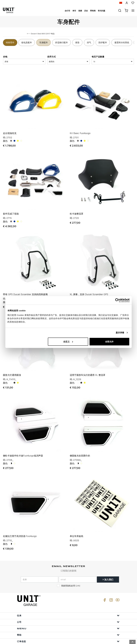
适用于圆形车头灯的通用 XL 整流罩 (88, 367)
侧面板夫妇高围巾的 (80, 445)
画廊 (80, 11)
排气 (89, 42)
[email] (77, 567)
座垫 (77, 42)
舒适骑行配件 (61, 42)
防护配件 (103, 42)
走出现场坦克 (10, 131)
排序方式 (52, 57)
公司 (68, 610)
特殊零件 (10, 42)
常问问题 (101, 11)
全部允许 (109, 341)
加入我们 (108, 567)
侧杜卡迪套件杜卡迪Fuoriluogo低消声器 (23, 445)
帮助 (68, 623)
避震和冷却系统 (122, 42)
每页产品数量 (98, 57)
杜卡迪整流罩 (77, 210)
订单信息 (68, 629)
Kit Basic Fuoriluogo (80, 131)
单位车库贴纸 (77, 524)
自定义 (68, 341)
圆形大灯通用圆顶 (12, 367)
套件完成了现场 (11, 210)
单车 (74, 11)
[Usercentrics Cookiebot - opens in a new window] (117, 300)
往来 (68, 603)
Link (78, 573)
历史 (86, 11)
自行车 (67, 11)
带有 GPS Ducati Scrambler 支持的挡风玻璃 (25, 288)
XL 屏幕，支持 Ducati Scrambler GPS (89, 288)
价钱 (5, 57)
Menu (68, 616)
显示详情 (120, 333)
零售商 (93, 11)
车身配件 (44, 42)
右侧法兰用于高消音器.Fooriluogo (20, 524)
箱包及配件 (27, 42)
